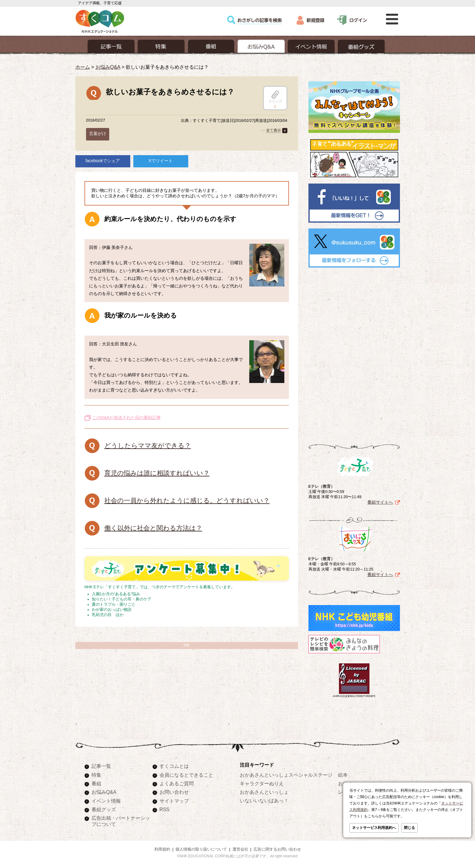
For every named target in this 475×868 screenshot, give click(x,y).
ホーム (83, 67)
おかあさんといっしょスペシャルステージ (286, 775)
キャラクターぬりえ (262, 783)
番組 (96, 783)
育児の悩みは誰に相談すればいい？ (157, 473)
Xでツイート (161, 161)
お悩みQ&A (108, 67)
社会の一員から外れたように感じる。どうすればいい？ (187, 500)
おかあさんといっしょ (264, 792)
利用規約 (162, 849)
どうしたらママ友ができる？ (148, 445)
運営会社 (240, 849)
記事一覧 (101, 766)
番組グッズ (104, 809)
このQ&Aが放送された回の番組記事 (127, 418)
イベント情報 (106, 801)
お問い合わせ (174, 792)
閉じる (409, 828)
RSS (165, 809)
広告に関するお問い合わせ (277, 849)
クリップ (275, 97)
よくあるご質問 (177, 783)
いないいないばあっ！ (264, 801)
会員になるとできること (186, 775)
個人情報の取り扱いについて (201, 849)
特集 (96, 775)
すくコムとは (174, 766)
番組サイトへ (380, 502)
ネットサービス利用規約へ (374, 828)
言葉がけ (98, 133)
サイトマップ (174, 801)
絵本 (343, 775)
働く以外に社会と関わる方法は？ (153, 528)
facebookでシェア (103, 161)
